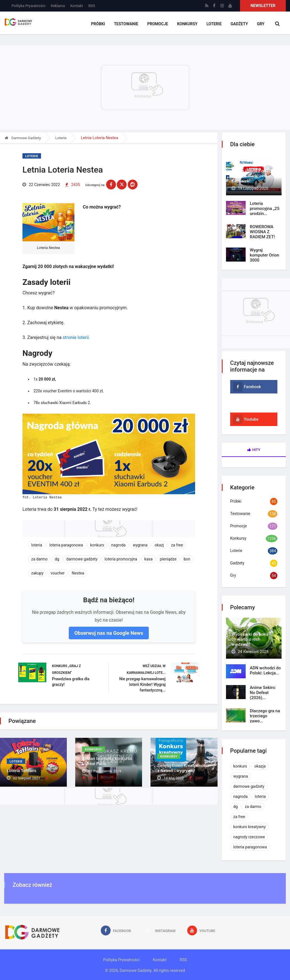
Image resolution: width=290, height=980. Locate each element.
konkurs (97, 545)
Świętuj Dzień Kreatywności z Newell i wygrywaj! (183, 768)
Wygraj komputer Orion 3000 (265, 255)
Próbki (98, 24)
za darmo (39, 559)
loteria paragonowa (66, 545)
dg (57, 559)
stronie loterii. (76, 337)
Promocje (157, 24)
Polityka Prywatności (28, 6)
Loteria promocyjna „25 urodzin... (265, 209)
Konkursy (187, 24)
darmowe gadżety (82, 559)
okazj (159, 545)
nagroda (118, 545)
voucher (58, 573)
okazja (260, 766)
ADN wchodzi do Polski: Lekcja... (265, 670)
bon (187, 559)
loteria (37, 545)
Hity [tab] (254, 450)
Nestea (78, 573)
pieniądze (168, 559)
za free (177, 545)
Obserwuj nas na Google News (109, 633)
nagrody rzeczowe (249, 837)
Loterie (214, 24)
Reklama (58, 6)
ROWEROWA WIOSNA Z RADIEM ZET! (262, 232)
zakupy (37, 573)
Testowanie (126, 24)
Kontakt (77, 6)
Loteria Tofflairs (21, 771)
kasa (149, 559)
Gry (261, 24)
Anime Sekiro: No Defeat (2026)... (263, 693)
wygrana (140, 545)
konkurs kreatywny (250, 827)
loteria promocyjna (121, 559)
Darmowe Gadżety (23, 138)
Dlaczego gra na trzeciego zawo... (265, 716)
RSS (92, 6)
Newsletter (263, 6)
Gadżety (239, 24)
